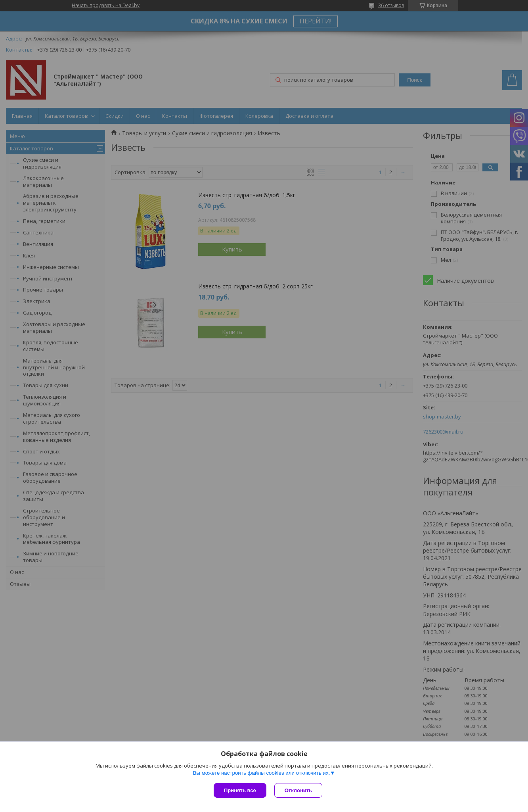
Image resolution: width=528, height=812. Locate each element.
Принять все (240, 790)
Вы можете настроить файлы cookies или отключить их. (261, 773)
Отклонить (298, 790)
